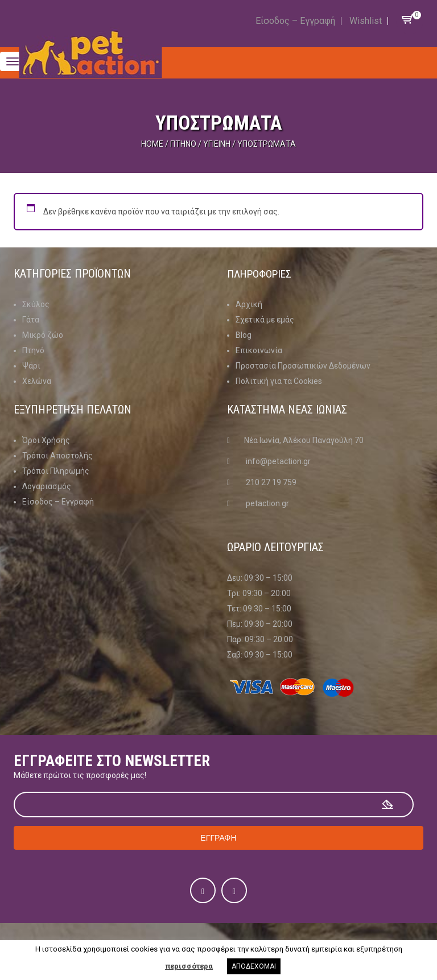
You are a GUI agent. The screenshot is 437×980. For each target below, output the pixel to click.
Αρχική (249, 304)
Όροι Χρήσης (46, 440)
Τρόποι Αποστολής (57, 456)
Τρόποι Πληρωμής (56, 471)
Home (152, 144)
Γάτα (31, 320)
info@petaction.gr (278, 461)
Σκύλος (36, 304)
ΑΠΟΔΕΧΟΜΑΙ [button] (254, 966)
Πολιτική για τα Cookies (279, 381)
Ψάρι (31, 366)
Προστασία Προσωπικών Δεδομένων (303, 366)
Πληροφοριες (261, 274)
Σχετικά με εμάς (265, 320)
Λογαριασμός (47, 486)
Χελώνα (37, 381)
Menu (48, 54)
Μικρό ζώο (43, 335)
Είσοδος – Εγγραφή (295, 21)
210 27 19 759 (271, 482)
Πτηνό (183, 144)
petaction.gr (267, 503)
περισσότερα (189, 966)
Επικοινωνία (259, 350)
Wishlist (366, 21)
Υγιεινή (217, 144)
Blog (244, 335)
